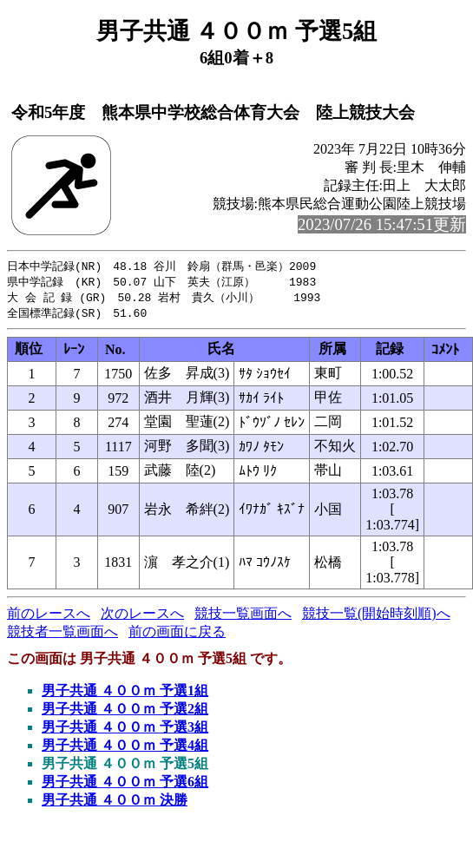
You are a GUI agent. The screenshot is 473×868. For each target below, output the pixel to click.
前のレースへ (49, 617)
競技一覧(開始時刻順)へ (376, 617)
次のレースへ (142, 617)
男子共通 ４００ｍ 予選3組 (125, 730)
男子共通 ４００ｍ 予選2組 (125, 712)
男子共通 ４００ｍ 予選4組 (125, 749)
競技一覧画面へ (243, 617)
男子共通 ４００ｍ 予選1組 (125, 694)
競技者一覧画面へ (62, 635)
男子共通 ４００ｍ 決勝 (115, 803)
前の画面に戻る (177, 635)
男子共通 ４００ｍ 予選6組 (125, 785)
